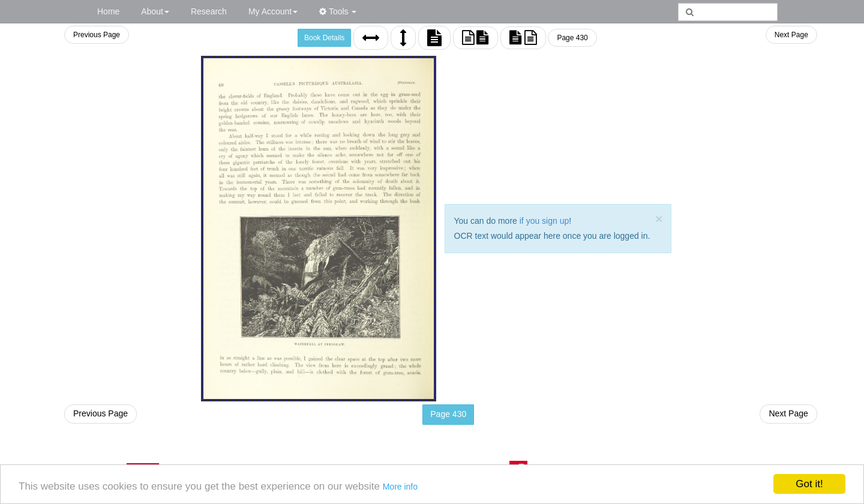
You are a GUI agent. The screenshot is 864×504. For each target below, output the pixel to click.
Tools (338, 11)
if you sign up (544, 221)
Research (209, 11)
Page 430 (572, 38)
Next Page (791, 35)
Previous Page (97, 35)
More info (400, 487)
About (155, 11)
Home (108, 11)
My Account (273, 11)
